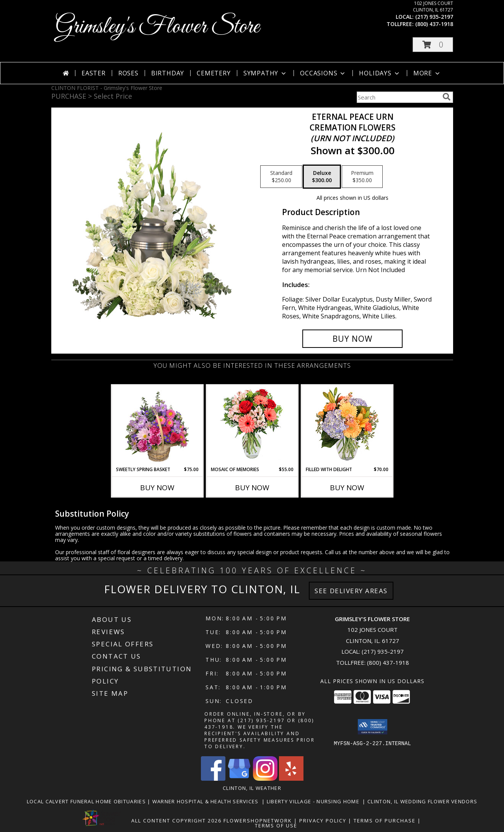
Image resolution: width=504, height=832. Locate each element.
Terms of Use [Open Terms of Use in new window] (276, 825)
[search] (447, 97)
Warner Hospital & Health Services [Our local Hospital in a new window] (207, 801)
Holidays (380, 73)
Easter (94, 73)
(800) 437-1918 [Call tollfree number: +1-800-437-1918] (434, 24)
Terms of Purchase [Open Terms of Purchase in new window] (385, 821)
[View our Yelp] (291, 779)
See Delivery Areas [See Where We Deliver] (351, 591)
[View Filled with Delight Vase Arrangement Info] (347, 426)
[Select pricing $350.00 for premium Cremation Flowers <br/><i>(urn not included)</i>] (362, 177)
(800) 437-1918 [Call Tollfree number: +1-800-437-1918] (388, 662)
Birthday (168, 73)
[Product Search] (398, 97)
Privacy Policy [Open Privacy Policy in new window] (323, 821)
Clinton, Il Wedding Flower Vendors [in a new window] (422, 801)
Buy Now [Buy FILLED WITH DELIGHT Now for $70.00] (347, 488)
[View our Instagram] (265, 779)
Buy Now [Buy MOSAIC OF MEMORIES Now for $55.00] (252, 488)
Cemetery (214, 73)
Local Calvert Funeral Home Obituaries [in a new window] (87, 801)
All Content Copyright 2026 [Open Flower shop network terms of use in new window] (176, 821)
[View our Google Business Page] (239, 779)
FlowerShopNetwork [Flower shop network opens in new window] (258, 821)
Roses (128, 73)
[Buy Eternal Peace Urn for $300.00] (353, 339)
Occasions (323, 73)
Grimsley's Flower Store (157, 27)
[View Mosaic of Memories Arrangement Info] (252, 426)
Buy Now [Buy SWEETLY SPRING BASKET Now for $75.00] (157, 488)
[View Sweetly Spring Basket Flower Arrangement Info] (157, 426)
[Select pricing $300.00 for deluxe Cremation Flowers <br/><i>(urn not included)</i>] (322, 177)
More (427, 73)
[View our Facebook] (213, 779)
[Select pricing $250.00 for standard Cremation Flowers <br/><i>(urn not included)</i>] (281, 177)
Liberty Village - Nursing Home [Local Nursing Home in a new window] (315, 801)
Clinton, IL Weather (252, 788)
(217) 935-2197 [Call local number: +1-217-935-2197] (434, 17)
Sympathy (265, 73)
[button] (433, 45)
